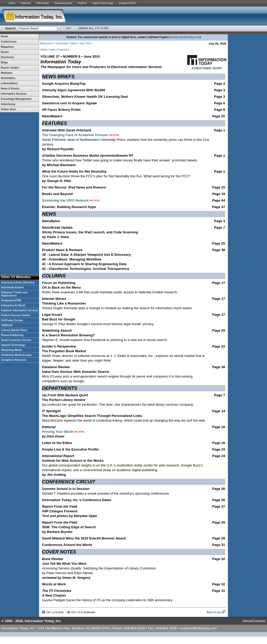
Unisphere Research (14, 360)
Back (45, 50)
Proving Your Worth (64, 432)
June (82, 43)
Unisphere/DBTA (128, 3)
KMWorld (26, 3)
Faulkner (82, 3)
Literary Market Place (14, 330)
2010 (88, 43)
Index (53, 50)
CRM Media (43, 3)
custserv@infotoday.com (198, 628)
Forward (62, 50)
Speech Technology (103, 3)
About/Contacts (254, 621)
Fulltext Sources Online (16, 315)
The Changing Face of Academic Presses (75, 135)
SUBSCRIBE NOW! (207, 68)
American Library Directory (18, 282)
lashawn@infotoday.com (185, 37)
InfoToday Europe (12, 320)
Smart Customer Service (16, 340)
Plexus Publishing (12, 335)
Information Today (66, 43)
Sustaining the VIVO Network (71, 200)
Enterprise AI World (13, 305)
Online (12, 3)
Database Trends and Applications (14, 294)
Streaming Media (63, 3)
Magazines (46, 43)
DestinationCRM (11, 300)
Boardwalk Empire (12, 287)
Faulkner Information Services (20, 310)
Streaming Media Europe (16, 355)
